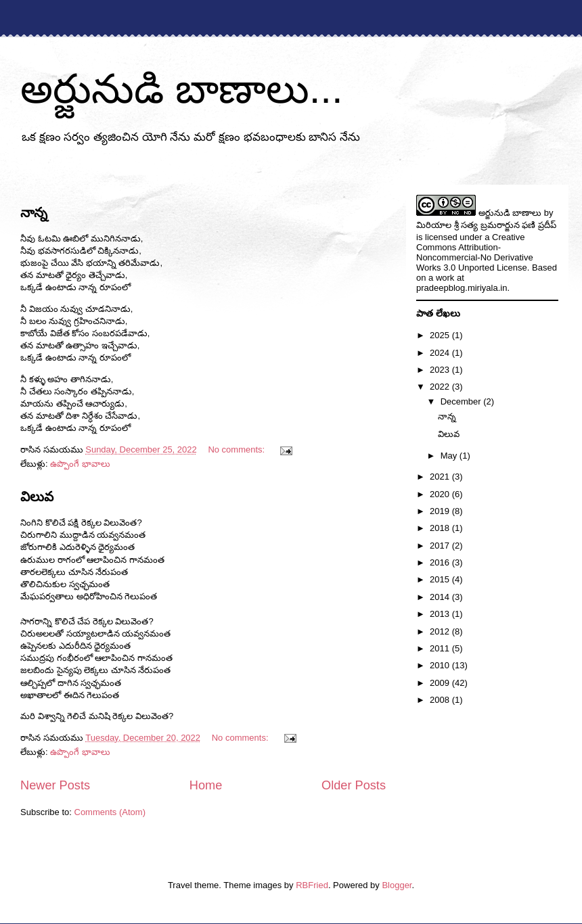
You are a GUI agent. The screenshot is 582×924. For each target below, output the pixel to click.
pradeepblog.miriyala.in (462, 288)
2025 (441, 335)
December (462, 401)
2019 (441, 511)
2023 (441, 370)
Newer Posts (55, 785)
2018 (441, 528)
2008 (441, 700)
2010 (441, 665)
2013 (441, 614)
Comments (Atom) (110, 812)
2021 (441, 477)
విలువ (37, 496)
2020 (441, 494)
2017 (441, 546)
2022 (441, 387)
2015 (441, 579)
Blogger (397, 885)
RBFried (312, 885)
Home (206, 785)
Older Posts (354, 785)
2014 (441, 597)
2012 (441, 631)
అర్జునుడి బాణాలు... (182, 89)
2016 (441, 562)
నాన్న (34, 212)
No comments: (237, 449)
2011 (441, 648)
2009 (441, 683)
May (450, 456)
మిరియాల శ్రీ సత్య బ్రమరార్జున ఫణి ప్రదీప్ (486, 225)
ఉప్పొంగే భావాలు (80, 464)
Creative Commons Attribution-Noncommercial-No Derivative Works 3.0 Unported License (475, 252)
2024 (441, 353)
